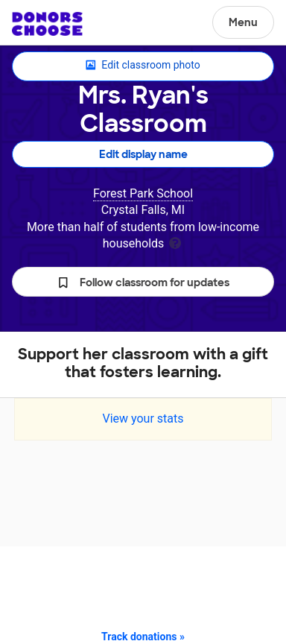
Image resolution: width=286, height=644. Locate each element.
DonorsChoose (47, 24)
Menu (243, 22)
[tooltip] (175, 242)
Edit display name (143, 154)
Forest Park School (143, 193)
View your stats (143, 419)
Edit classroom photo (143, 66)
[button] (143, 282)
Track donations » (143, 637)
